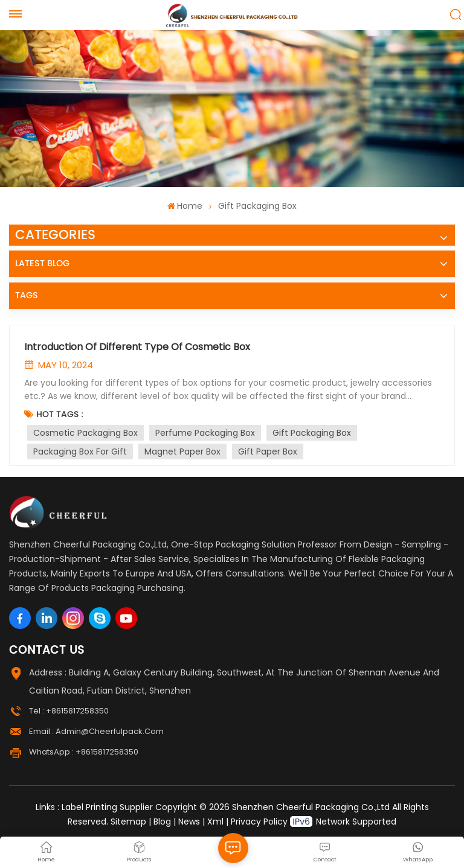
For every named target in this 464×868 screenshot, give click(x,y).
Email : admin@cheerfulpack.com (96, 731)
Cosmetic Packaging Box (85, 433)
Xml (215, 822)
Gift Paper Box (268, 452)
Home (185, 206)
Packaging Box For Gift (80, 452)
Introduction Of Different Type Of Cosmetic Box (137, 347)
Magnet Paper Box (182, 452)
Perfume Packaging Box (205, 433)
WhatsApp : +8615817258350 (84, 752)
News (189, 822)
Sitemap (128, 822)
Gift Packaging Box (312, 433)
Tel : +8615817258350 (69, 711)
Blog (162, 822)
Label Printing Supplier (107, 807)
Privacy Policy (259, 822)
